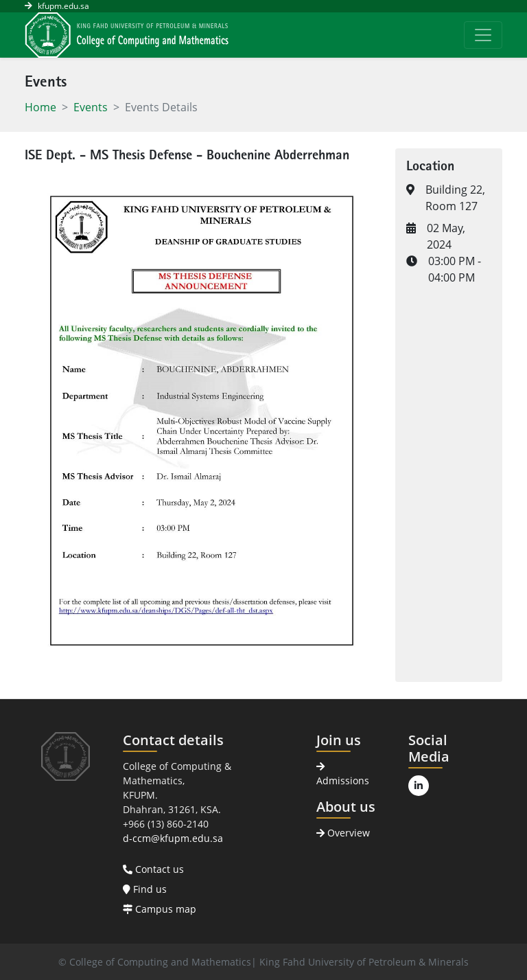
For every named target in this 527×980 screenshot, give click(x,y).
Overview (343, 833)
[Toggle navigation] (483, 35)
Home (40, 107)
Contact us (153, 869)
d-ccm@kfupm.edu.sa (173, 838)
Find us (145, 889)
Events (91, 107)
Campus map (160, 909)
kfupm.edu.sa (63, 6)
